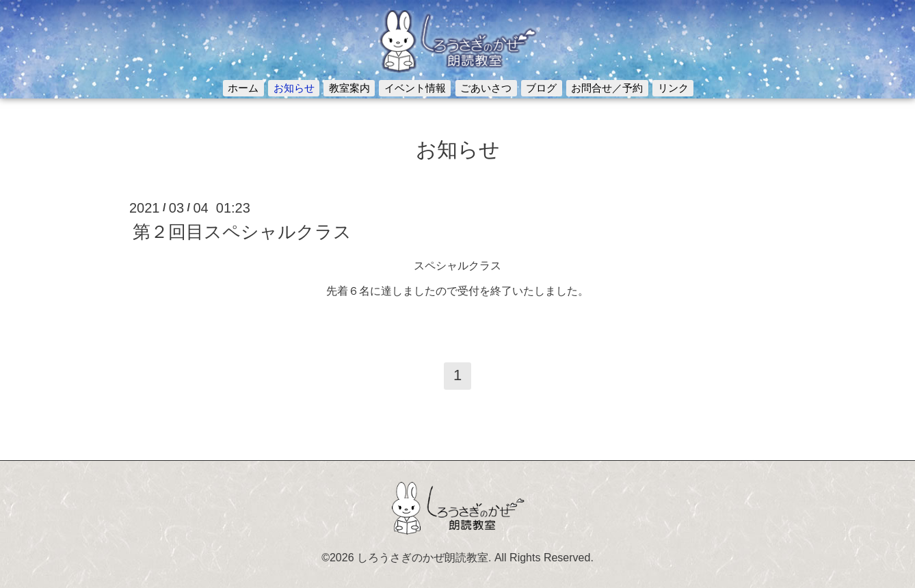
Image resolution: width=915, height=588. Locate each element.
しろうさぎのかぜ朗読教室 (423, 558)
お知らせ (294, 88)
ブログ (541, 88)
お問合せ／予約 (607, 88)
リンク (673, 88)
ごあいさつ (486, 88)
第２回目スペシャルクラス (242, 232)
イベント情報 (415, 88)
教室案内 (349, 88)
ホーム (243, 88)
